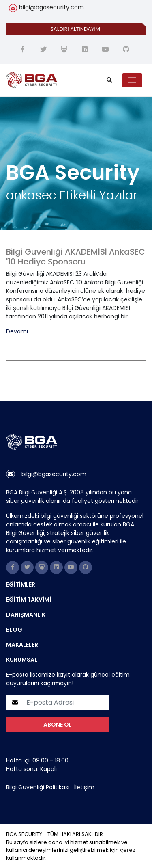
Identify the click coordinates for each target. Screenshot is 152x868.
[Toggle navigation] (132, 80)
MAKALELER (22, 645)
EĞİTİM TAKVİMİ (29, 600)
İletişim (84, 787)
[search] (109, 80)
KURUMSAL (22, 660)
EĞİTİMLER (21, 584)
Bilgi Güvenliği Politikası (38, 787)
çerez (128, 850)
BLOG (14, 630)
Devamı (17, 332)
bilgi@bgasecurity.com (51, 7)
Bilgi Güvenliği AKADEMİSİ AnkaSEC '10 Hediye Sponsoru (76, 257)
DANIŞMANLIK (26, 615)
